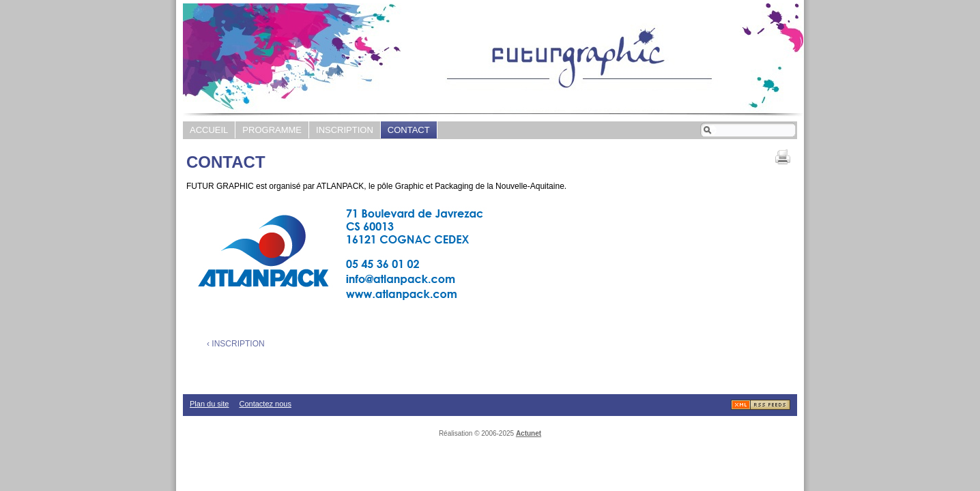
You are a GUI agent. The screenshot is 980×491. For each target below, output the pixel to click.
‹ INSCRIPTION (236, 344)
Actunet (529, 433)
